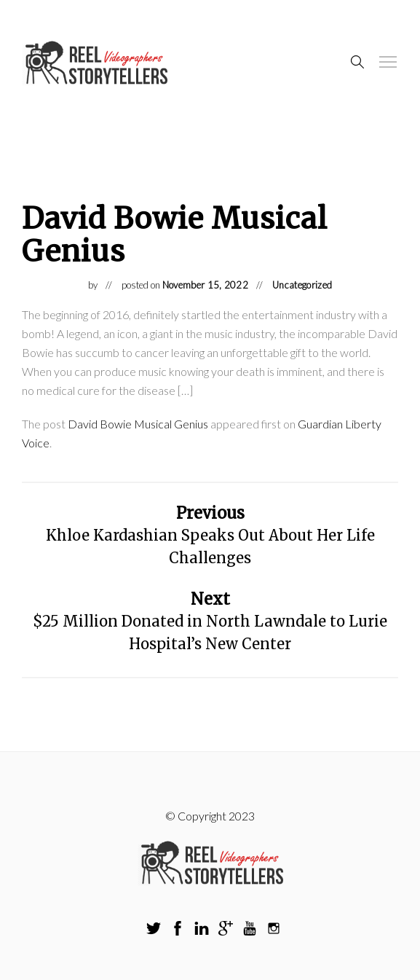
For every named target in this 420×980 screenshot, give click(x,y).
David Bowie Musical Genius (138, 424)
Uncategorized (302, 285)
